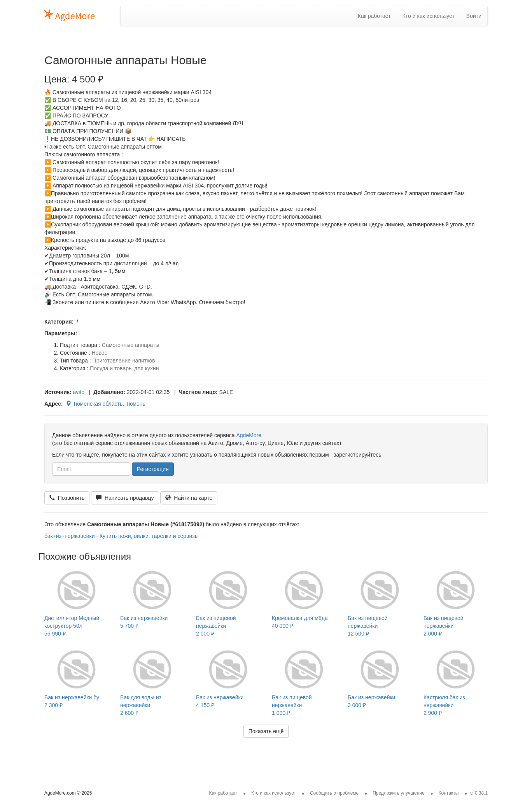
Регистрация (153, 469)
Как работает (374, 16)
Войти (474, 16)
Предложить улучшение (399, 793)
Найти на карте (189, 498)
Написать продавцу (125, 498)
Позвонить (67, 498)
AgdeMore (249, 435)
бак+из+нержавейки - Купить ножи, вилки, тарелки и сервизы (122, 536)
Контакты (449, 793)
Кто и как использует (429, 16)
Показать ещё (266, 731)
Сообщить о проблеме (334, 793)
